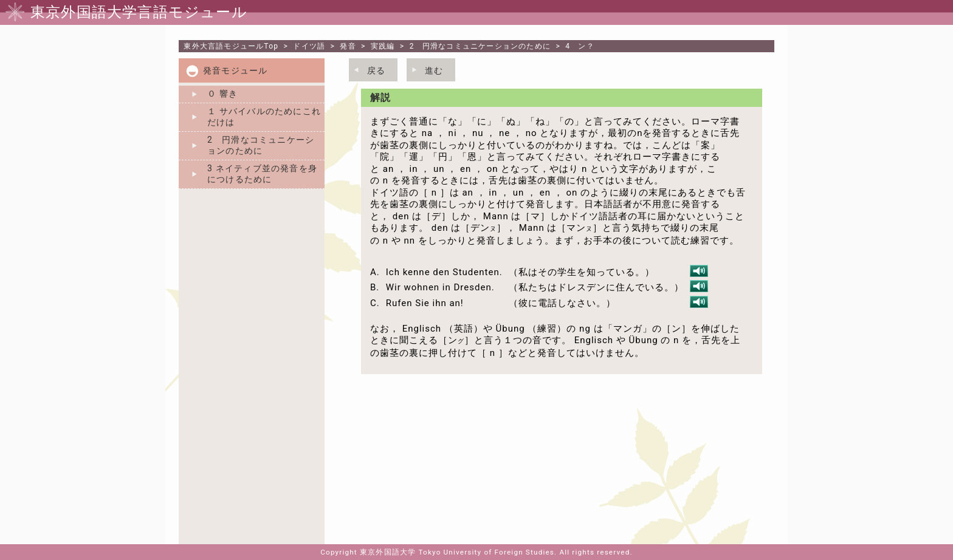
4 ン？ (580, 46)
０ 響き (222, 94)
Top (231, 46)
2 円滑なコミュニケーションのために (480, 46)
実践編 (383, 46)
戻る (376, 70)
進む (434, 70)
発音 (348, 46)
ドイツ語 (309, 46)
